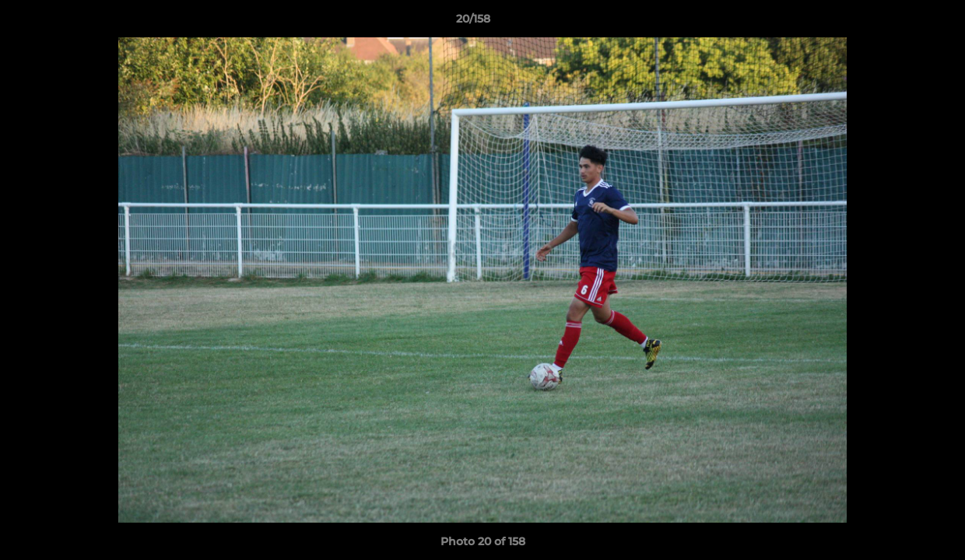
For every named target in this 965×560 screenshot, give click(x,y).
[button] (900, 23)
